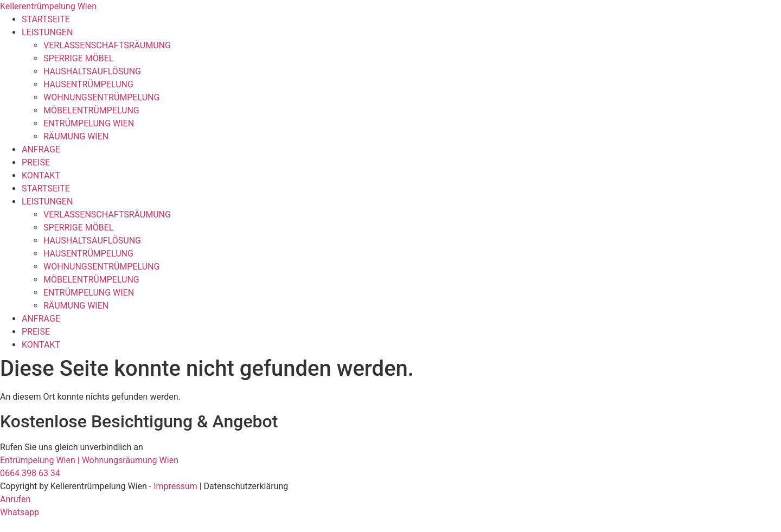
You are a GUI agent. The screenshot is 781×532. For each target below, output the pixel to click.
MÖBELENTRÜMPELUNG (91, 110)
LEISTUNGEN (47, 32)
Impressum (175, 486)
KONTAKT (41, 175)
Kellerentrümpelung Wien (48, 6)
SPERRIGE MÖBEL (78, 58)
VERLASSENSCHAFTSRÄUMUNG (107, 45)
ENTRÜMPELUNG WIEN (89, 123)
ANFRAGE (41, 149)
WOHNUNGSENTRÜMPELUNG (101, 97)
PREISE (36, 162)
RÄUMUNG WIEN (76, 136)
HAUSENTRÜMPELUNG (88, 84)
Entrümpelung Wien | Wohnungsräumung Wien (89, 460)
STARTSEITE (46, 19)
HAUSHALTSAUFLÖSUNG (92, 71)
